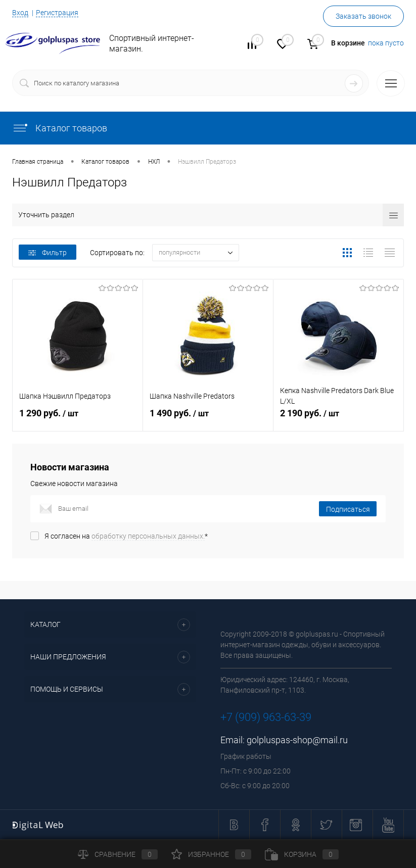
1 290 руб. (78, 419)
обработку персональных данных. (148, 536)
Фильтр (48, 253)
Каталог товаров (60, 128)
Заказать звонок (363, 16)
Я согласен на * (126, 536)
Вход (20, 13)
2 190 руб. (338, 419)
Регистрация (57, 13)
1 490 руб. (208, 419)
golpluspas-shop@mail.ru (297, 740)
